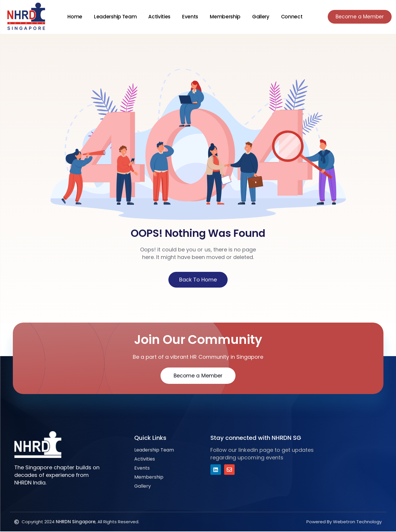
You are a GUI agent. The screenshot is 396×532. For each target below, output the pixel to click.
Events (188, 17)
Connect (290, 17)
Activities (158, 17)
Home (73, 17)
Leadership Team (114, 17)
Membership (223, 17)
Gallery (259, 17)
